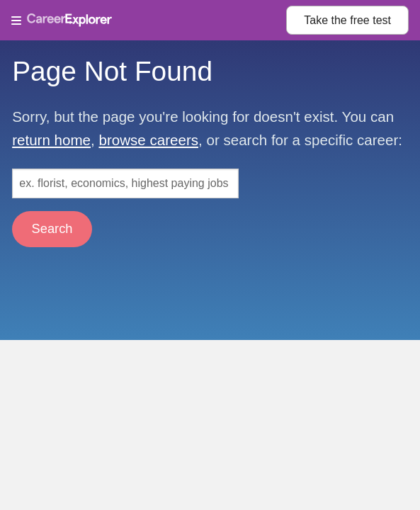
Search (52, 228)
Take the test (347, 20)
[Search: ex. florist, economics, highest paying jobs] (125, 183)
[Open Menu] (149, 21)
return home (51, 140)
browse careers (148, 140)
